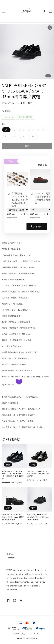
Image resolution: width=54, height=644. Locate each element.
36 (6, 130)
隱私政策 (27, 638)
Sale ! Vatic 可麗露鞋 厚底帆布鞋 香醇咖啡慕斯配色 (41, 198)
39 (34, 130)
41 (6, 136)
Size (4, 124)
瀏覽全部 (42, 165)
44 (33, 136)
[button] (4, 11)
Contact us (12, 558)
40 (43, 130)
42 (15, 136)
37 (15, 130)
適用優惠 (7, 111)
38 (24, 130)
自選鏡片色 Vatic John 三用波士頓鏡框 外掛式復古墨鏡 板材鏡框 (17, 200)
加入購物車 (37, 226)
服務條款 (20, 638)
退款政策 (34, 638)
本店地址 (11, 554)
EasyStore (38, 634)
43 (24, 136)
